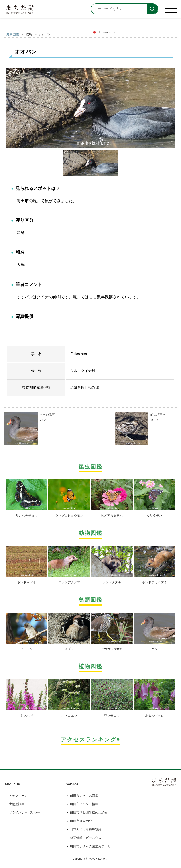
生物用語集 (17, 804)
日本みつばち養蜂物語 (86, 829)
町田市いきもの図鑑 (84, 796)
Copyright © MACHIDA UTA (91, 859)
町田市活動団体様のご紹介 (89, 812)
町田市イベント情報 (84, 804)
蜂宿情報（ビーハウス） (87, 838)
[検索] (152, 9)
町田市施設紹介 (81, 821)
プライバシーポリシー (24, 812)
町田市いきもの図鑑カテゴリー (92, 846)
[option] (90, 108)
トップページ (18, 796)
